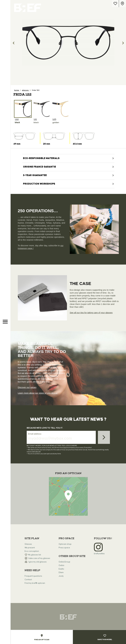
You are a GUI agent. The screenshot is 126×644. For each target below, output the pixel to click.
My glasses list (35, 555)
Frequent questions (33, 576)
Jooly (61, 576)
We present (30, 548)
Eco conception (32, 551)
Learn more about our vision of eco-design (38, 393)
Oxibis (61, 565)
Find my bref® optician (35, 583)
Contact (28, 580)
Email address (35, 434)
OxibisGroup (64, 562)
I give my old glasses (37, 562)
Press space (64, 548)
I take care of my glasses (39, 558)
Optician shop (65, 544)
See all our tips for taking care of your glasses (91, 313)
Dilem (61, 573)
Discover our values (27, 387)
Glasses (28, 544)
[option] (68, 43)
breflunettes (99, 554)
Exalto (61, 569)
